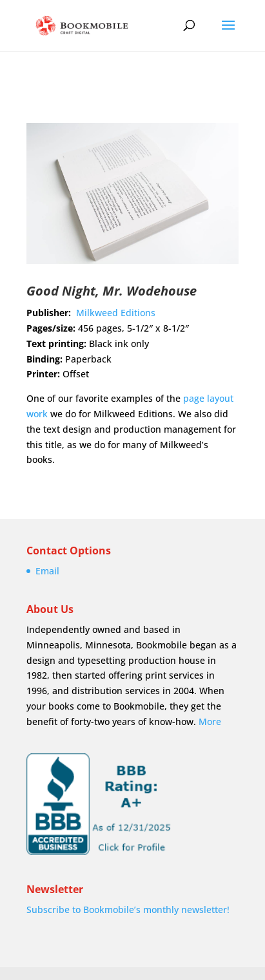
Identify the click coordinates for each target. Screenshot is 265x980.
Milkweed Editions (116, 313)
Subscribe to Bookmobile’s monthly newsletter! (128, 909)
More (210, 721)
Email (47, 571)
